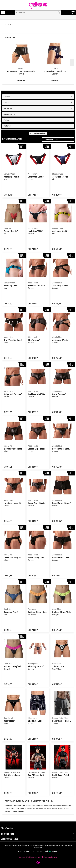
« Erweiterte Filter (38, 133)
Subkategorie (10, 114)
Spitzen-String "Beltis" (38, 612)
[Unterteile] (9, 24)
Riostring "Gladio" (36, 666)
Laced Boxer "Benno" (61, 503)
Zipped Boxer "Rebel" (13, 449)
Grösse (7, 97)
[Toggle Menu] (3, 13)
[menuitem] (3, 12)
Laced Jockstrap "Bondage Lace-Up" (14, 503)
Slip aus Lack (58, 666)
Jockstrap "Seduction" (62, 286)
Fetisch (7, 120)
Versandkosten (37, 845)
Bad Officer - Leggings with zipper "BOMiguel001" (14, 775)
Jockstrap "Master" (61, 340)
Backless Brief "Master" (38, 394)
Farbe (6, 103)
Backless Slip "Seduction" (38, 286)
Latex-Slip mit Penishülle (55, 71)
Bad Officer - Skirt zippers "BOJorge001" (38, 775)
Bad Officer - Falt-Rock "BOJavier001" (62, 775)
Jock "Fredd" (9, 721)
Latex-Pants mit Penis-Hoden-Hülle (20, 71)
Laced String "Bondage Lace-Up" (62, 449)
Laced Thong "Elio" (36, 558)
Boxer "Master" (59, 394)
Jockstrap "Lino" (11, 612)
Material (7, 126)
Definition (8, 108)
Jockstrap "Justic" (12, 177)
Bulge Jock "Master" (13, 394)
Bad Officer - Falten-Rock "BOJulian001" (62, 721)
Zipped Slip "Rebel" (37, 449)
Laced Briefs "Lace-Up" (62, 558)
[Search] (59, 12)
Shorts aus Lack (35, 721)
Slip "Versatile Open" (13, 340)
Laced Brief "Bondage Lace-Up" (38, 503)
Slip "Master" (34, 340)
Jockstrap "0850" (36, 231)
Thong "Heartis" (11, 231)
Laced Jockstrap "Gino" (14, 558)
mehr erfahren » (18, 812)
